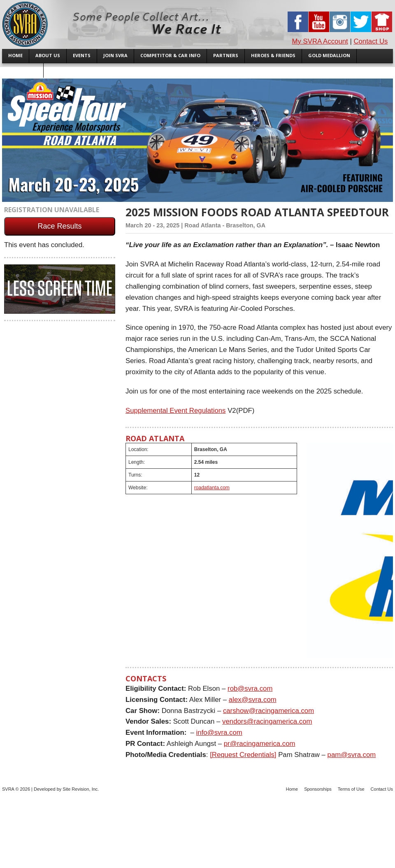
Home (292, 789)
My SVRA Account (320, 41)
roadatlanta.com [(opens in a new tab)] (212, 488)
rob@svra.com (250, 689)
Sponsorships (318, 789)
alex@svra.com (253, 700)
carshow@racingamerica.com (268, 711)
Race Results (59, 226)
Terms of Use (351, 789)
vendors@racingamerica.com (267, 721)
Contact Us (371, 41)
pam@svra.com (352, 755)
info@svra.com (219, 733)
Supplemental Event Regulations (175, 411)
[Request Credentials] (243, 755)
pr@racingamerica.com (260, 744)
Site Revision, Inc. (81, 789)
